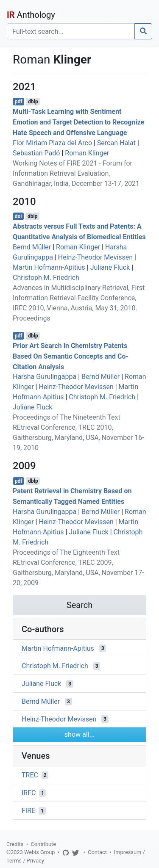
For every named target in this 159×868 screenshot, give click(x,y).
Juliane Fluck (110, 267)
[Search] (71, 31)
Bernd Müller (32, 247)
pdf (19, 102)
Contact (97, 852)
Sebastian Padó (36, 153)
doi (18, 216)
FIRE (28, 811)
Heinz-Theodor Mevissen (95, 257)
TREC (30, 775)
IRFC (29, 793)
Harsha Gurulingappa (45, 377)
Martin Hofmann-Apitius (49, 267)
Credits (15, 844)
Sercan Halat (116, 143)
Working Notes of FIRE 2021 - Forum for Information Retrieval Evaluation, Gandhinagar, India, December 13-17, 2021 (76, 173)
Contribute (43, 844)
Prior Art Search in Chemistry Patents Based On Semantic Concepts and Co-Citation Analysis (71, 356)
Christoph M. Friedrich (46, 278)
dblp (33, 102)
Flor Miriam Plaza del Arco (52, 143)
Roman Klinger (87, 153)
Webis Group (40, 852)
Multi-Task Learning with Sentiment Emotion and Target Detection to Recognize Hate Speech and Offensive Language (78, 122)
